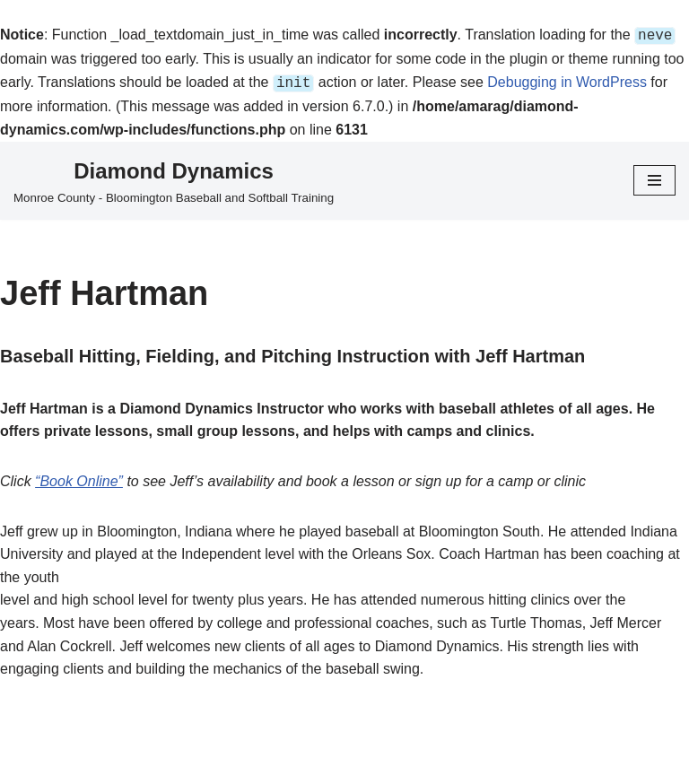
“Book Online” (79, 478)
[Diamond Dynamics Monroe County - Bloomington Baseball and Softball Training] (174, 178)
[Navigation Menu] (654, 177)
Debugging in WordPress (567, 80)
